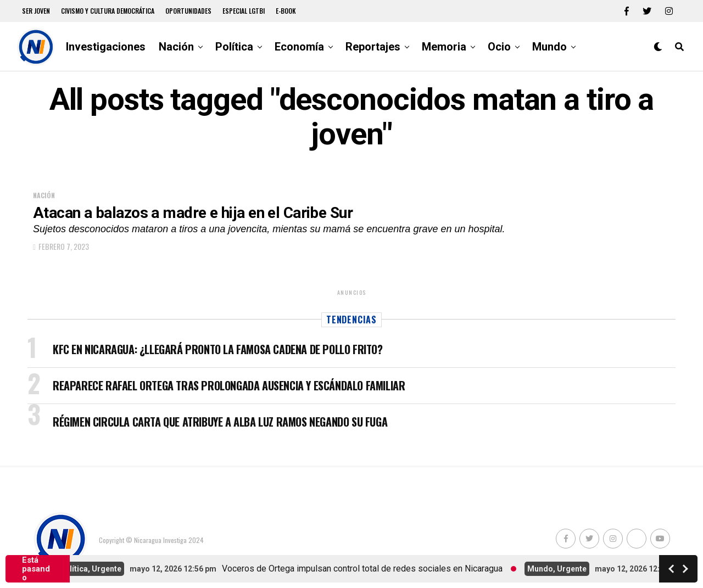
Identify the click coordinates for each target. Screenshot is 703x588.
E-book (286, 11)
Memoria (444, 47)
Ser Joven (36, 11)
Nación (176, 47)
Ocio (499, 47)
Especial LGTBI (244, 11)
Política (234, 47)
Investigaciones (106, 47)
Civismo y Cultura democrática (108, 11)
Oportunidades (188, 11)
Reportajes (373, 47)
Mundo (549, 47)
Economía (299, 47)
